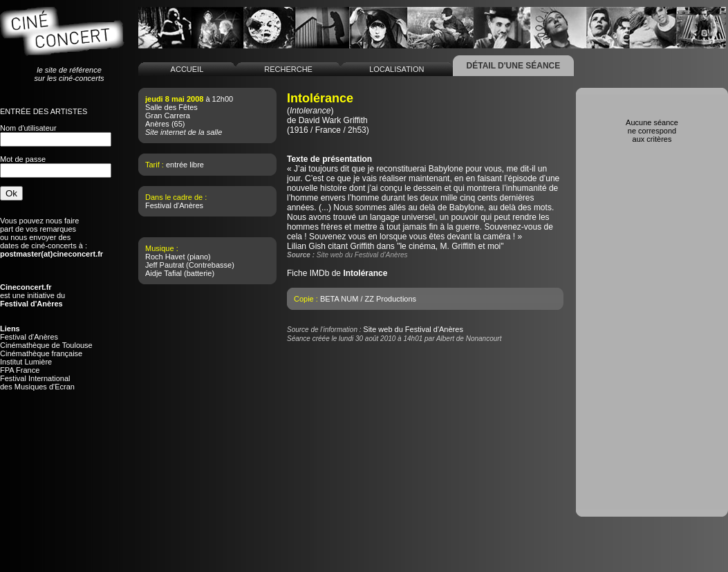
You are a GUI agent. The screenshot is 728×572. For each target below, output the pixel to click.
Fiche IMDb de (337, 273)
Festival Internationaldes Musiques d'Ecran (37, 382)
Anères (157, 124)
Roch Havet (165, 257)
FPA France (20, 370)
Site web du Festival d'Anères (413, 329)
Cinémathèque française (41, 353)
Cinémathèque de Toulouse (46, 345)
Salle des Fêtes (171, 107)
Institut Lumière (26, 362)
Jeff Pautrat (165, 265)
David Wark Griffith (333, 120)
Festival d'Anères (29, 337)
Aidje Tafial (164, 273)
